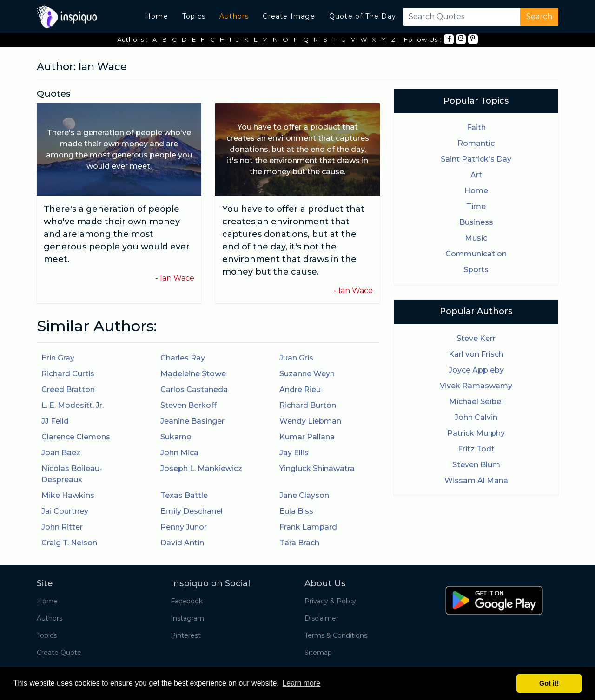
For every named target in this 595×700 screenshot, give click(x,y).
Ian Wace (177, 278)
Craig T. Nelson (69, 543)
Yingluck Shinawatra (317, 468)
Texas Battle (184, 495)
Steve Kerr (476, 338)
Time (476, 206)
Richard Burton (308, 405)
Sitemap (318, 653)
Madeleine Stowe (193, 374)
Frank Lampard (308, 527)
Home (157, 16)
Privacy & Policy (330, 601)
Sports (476, 270)
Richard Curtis (68, 374)
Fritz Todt (476, 449)
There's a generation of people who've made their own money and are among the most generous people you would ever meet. (117, 234)
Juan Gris (296, 358)
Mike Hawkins (68, 495)
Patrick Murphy (476, 433)
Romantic (476, 143)
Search (539, 16)
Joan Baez (61, 453)
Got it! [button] (549, 683)
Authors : (133, 39)
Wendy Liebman (310, 421)
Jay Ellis (294, 453)
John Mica (179, 453)
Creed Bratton (68, 389)
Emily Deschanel (192, 511)
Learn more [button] (301, 683)
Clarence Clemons (76, 437)
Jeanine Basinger (192, 421)
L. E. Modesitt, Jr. (73, 405)
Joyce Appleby (476, 370)
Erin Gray (58, 358)
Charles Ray (183, 358)
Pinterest (186, 635)
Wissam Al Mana (476, 481)
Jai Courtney (65, 511)
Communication (476, 254)
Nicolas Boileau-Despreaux (72, 474)
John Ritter (62, 527)
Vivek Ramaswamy (476, 386)
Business (476, 222)
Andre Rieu (300, 389)
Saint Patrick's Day (476, 159)
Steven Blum (476, 465)
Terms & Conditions (336, 635)
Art (476, 175)
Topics (194, 16)
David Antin (182, 543)
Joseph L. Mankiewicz (201, 468)
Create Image (289, 16)
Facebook (187, 601)
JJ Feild (55, 421)
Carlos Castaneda (194, 389)
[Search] (460, 17)
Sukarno (176, 437)
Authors (234, 16)
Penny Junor (184, 527)
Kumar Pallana (307, 437)
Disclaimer (321, 618)
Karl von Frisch (476, 354)
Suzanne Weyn (307, 374)
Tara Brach (299, 543)
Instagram (187, 618)
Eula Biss (296, 511)
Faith (476, 128)
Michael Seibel (476, 402)
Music (476, 238)
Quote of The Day (363, 16)
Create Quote (59, 653)
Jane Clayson (304, 495)
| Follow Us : (421, 39)
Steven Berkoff (188, 405)
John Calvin (476, 417)
